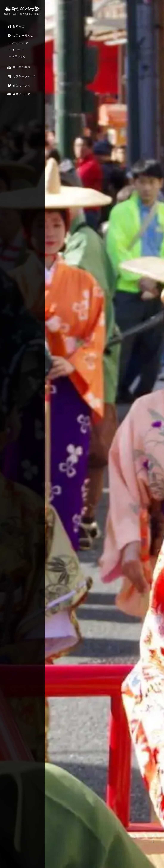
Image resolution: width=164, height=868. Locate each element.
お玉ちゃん (19, 56)
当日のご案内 (18, 67)
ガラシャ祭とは (20, 35)
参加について (18, 85)
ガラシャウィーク (21, 76)
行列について (20, 43)
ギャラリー (19, 50)
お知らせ (15, 26)
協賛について (18, 94)
